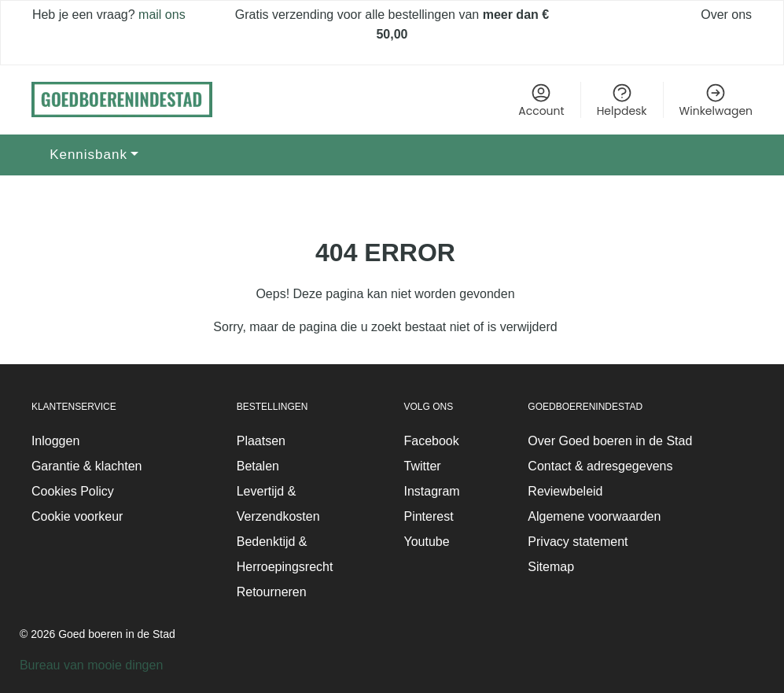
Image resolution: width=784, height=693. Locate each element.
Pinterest (428, 516)
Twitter (422, 466)
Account (541, 100)
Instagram (431, 491)
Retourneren (272, 592)
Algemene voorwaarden (594, 516)
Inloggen (55, 441)
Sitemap (551, 567)
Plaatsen (261, 441)
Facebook (431, 441)
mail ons (160, 15)
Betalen (258, 466)
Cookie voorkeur (77, 516)
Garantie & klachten (87, 466)
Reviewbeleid (565, 491)
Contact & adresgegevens (600, 466)
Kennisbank (88, 155)
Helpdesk (622, 100)
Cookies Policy (73, 491)
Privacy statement (578, 542)
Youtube (426, 542)
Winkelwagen (716, 100)
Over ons (726, 15)
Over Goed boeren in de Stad (610, 441)
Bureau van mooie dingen (91, 665)
